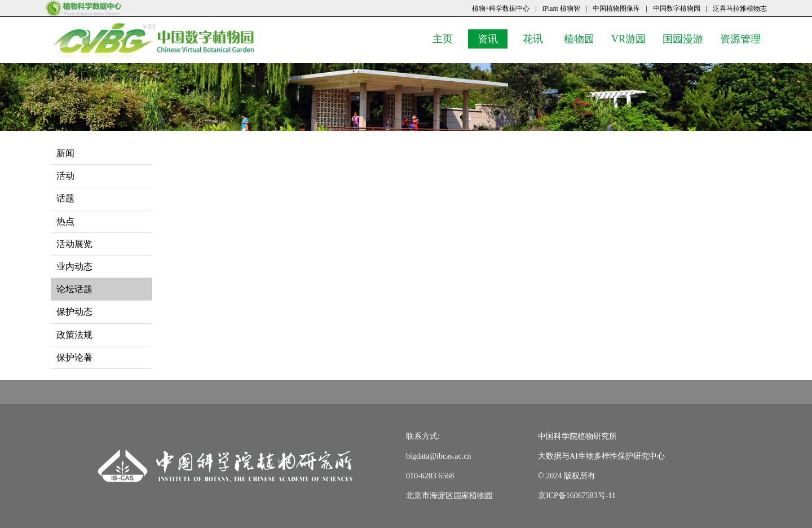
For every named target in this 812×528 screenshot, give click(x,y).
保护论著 (74, 357)
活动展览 (74, 244)
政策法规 (74, 335)
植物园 (582, 38)
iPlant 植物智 (561, 8)
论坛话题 (74, 289)
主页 (447, 38)
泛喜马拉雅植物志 (740, 8)
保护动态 (74, 312)
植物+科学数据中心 (501, 8)
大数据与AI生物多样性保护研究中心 (601, 456)
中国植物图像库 (616, 8)
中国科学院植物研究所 (577, 436)
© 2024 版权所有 (567, 476)
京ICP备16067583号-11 (577, 496)
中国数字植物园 (677, 8)
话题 (65, 198)
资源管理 (743, 38)
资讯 (493, 38)
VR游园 (631, 38)
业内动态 (74, 267)
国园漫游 (686, 38)
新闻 (65, 153)
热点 (65, 221)
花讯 (538, 38)
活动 (65, 176)
